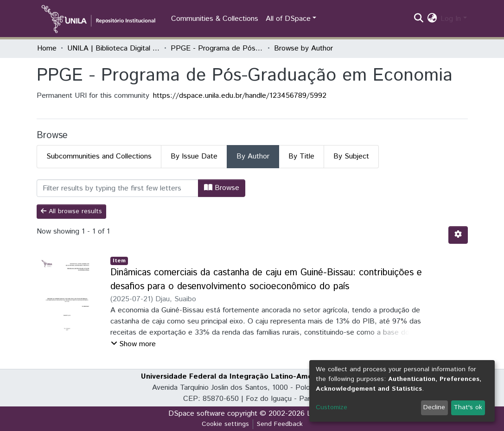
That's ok (468, 407)
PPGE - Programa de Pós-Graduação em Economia (217, 48)
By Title (301, 156)
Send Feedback (280, 424)
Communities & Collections (215, 19)
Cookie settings (225, 424)
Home (47, 48)
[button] (432, 19)
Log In (451, 19)
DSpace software (197, 414)
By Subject (351, 156)
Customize (332, 407)
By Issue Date (194, 156)
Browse (222, 188)
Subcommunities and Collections (99, 156)
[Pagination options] (458, 235)
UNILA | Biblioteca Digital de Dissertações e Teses (114, 48)
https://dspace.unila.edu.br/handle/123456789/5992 (240, 96)
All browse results (71, 211)
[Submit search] (418, 19)
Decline (434, 407)
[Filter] (118, 188)
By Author (253, 156)
